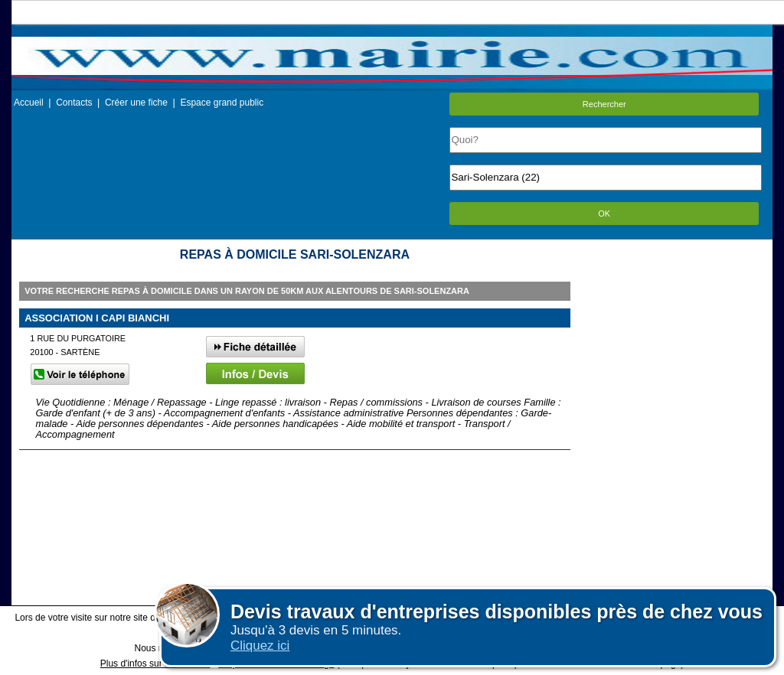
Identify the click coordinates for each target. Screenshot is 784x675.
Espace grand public (222, 103)
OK (604, 214)
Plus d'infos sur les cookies (155, 664)
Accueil (29, 103)
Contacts (74, 103)
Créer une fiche (136, 103)
